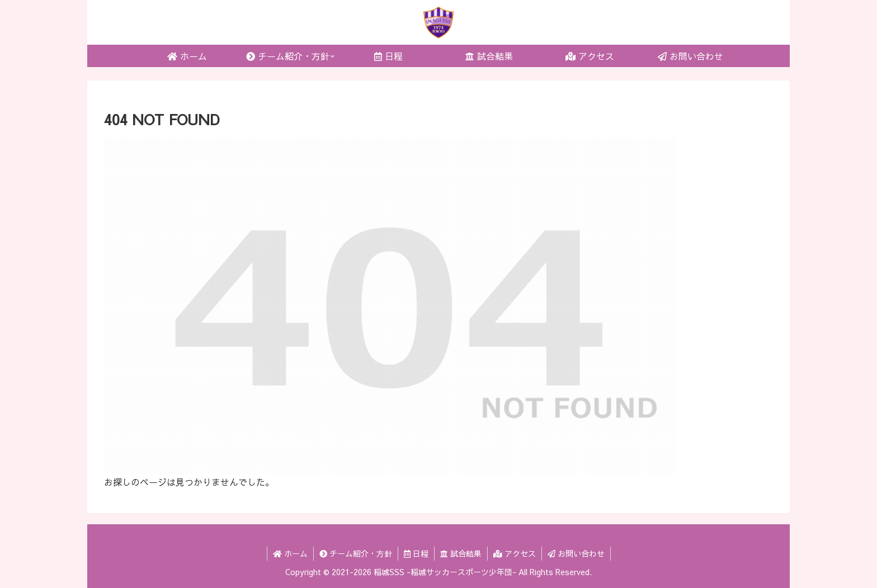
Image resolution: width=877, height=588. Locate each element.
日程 (416, 553)
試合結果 (461, 553)
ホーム (290, 553)
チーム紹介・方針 (356, 553)
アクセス (515, 553)
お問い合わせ (576, 553)
